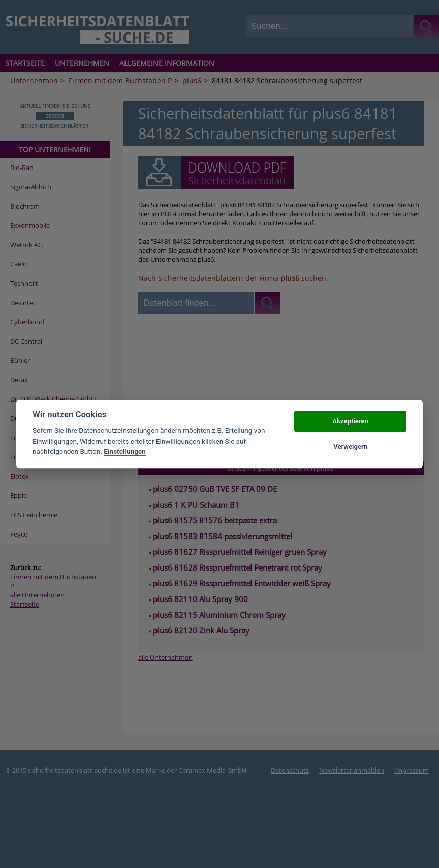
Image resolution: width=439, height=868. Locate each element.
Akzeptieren (350, 421)
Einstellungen (125, 451)
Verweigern (350, 446)
